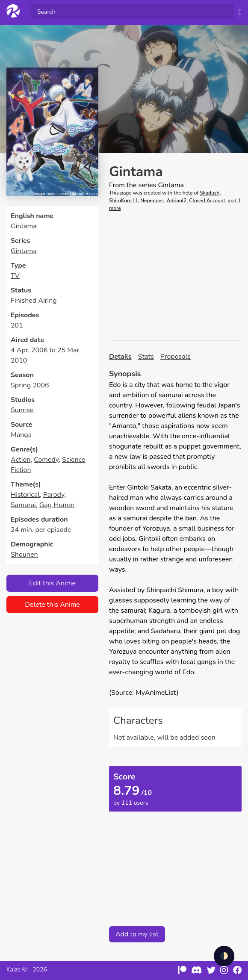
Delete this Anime (52, 605)
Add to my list (137, 934)
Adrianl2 (177, 201)
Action (21, 460)
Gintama (24, 251)
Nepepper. (152, 201)
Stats (146, 357)
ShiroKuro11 (123, 201)
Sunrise (22, 410)
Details (120, 357)
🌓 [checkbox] (224, 956)
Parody (54, 495)
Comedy (46, 460)
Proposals (176, 357)
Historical (25, 495)
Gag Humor (57, 505)
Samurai (23, 505)
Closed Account (207, 201)
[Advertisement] (175, 276)
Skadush (210, 193)
